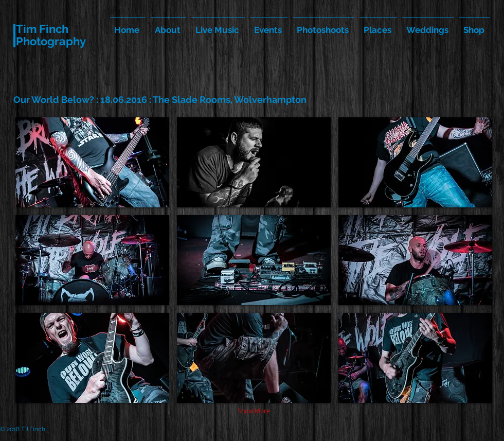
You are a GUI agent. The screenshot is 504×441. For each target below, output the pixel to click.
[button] (92, 162)
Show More (254, 411)
